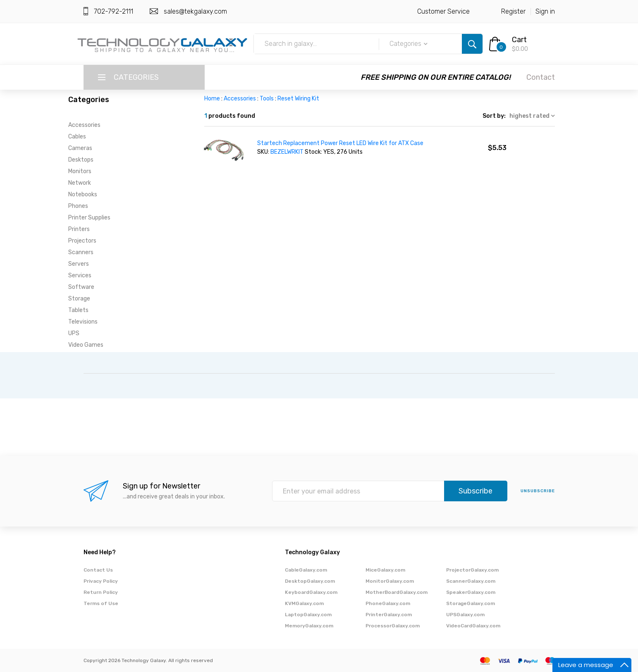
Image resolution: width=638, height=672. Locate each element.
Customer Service (443, 11)
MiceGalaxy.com (385, 570)
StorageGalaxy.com (471, 603)
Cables (77, 137)
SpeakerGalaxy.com (471, 592)
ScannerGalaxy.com (471, 581)
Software (81, 287)
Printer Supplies (89, 218)
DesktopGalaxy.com (310, 581)
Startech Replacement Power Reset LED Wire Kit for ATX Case (340, 143)
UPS (74, 333)
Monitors (80, 171)
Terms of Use (101, 603)
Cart (519, 40)
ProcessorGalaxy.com (393, 626)
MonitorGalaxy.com (390, 581)
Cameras (80, 148)
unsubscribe (538, 491)
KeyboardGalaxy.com (311, 592)
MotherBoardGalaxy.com (397, 592)
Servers (79, 264)
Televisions (83, 322)
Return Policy (101, 592)
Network (80, 183)
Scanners (81, 252)
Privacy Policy (101, 581)
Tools (267, 99)
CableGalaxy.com (306, 570)
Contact (541, 77)
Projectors (82, 241)
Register (513, 11)
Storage (79, 299)
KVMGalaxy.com (304, 603)
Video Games (86, 345)
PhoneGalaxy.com (388, 603)
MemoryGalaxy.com (309, 626)
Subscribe (476, 491)
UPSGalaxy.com (465, 615)
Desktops (81, 160)
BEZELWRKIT (287, 152)
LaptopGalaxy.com (308, 615)
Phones (78, 206)
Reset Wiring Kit (298, 99)
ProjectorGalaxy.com (472, 570)
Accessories (84, 125)
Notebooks (83, 194)
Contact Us (98, 570)
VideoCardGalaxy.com (473, 626)
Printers (79, 229)
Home (212, 99)
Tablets (78, 310)
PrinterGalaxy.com (389, 615)
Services (80, 275)
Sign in (545, 11)
